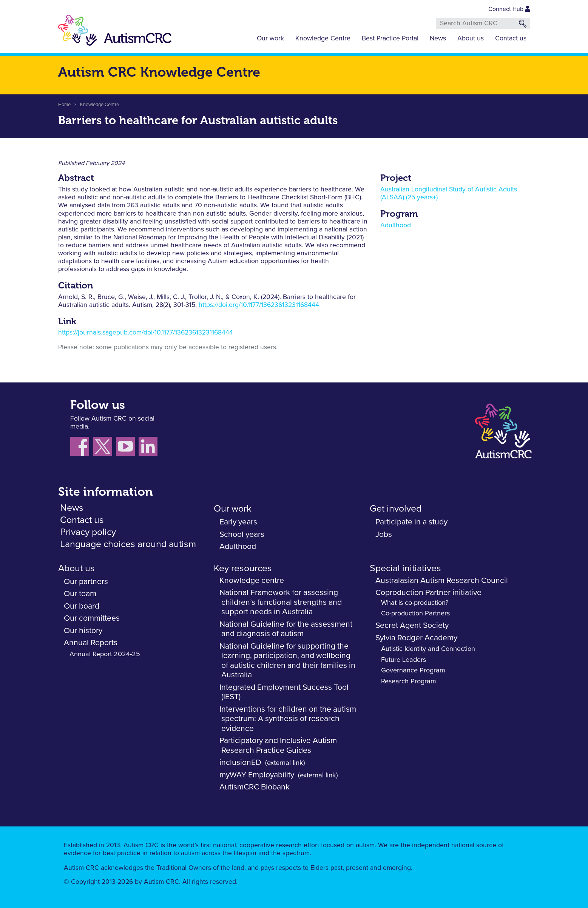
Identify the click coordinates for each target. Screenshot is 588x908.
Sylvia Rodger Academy (416, 638)
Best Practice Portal (390, 39)
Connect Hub (509, 9)
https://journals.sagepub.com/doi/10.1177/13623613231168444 (146, 333)
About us (471, 39)
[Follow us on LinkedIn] (149, 448)
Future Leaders (404, 660)
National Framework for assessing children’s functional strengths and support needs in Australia (281, 602)
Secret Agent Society (412, 625)
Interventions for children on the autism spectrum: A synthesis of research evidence (288, 719)
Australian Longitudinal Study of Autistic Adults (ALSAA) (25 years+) (449, 193)
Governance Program (413, 671)
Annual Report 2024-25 (105, 654)
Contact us (511, 39)
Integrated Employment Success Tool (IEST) (284, 692)
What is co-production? (415, 603)
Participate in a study (411, 522)
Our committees (92, 618)
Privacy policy (88, 532)
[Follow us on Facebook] (82, 448)
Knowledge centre (252, 580)
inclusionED (240, 762)
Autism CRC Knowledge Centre (159, 72)
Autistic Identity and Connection (428, 649)
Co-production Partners (415, 614)
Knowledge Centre (323, 39)
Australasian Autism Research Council (442, 580)
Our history (83, 631)
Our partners (86, 582)
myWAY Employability (257, 775)
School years (242, 534)
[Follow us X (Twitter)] (105, 448)
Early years (238, 522)
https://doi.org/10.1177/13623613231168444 (259, 305)
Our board (82, 606)
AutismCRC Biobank (255, 787)
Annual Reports (91, 643)
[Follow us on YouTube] (127, 448)
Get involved (396, 509)
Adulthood (396, 225)
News (438, 39)
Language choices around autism (128, 544)
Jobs (384, 534)
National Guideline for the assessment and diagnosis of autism (286, 629)
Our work (270, 39)
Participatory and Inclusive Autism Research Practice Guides (278, 745)
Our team (80, 594)
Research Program (409, 681)
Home (64, 105)
